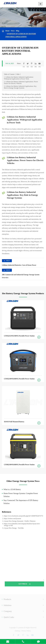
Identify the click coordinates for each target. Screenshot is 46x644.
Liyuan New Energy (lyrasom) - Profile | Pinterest (20, 521)
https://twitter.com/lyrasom (12, 518)
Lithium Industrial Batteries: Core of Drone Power (19, 265)
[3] (32, 67)
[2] (28, 67)
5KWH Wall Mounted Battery (14, 422)
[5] (40, 67)
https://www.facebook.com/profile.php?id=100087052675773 (23, 516)
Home (7, 31)
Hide (18, 74)
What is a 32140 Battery (12, 489)
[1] (24, 67)
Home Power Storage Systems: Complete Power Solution (21, 495)
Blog (18, 31)
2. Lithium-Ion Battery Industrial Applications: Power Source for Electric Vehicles (21, 82)
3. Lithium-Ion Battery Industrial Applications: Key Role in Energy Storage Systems (20, 87)
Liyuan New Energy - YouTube (14, 528)
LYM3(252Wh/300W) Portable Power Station (19, 336)
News (13, 31)
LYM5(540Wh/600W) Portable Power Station (19, 379)
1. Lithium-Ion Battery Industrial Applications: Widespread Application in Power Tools (19, 78)
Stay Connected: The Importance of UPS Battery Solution (21, 502)
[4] (36, 67)
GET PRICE (24, 585)
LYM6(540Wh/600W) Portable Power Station (19, 465)
